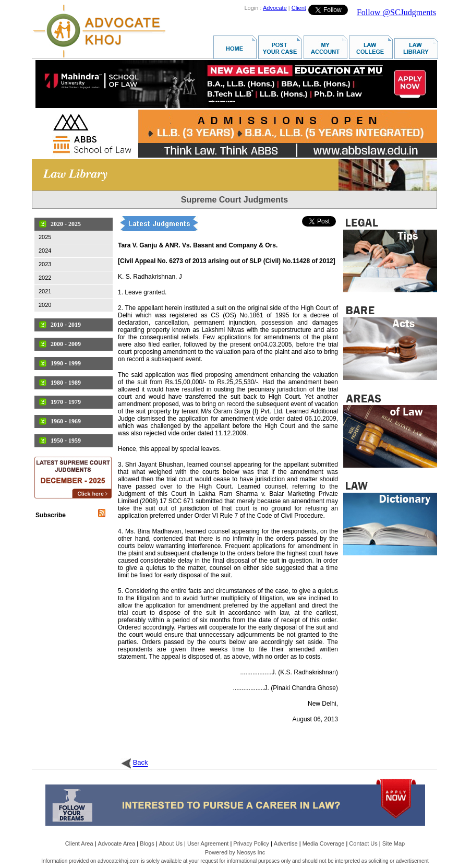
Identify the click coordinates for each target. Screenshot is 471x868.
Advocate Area (117, 843)
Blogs (147, 843)
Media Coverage (324, 843)
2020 (45, 305)
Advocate (275, 8)
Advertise (286, 843)
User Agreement (208, 843)
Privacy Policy (251, 843)
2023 (45, 264)
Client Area (79, 843)
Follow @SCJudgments (396, 12)
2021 (45, 291)
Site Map (394, 843)
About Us (171, 843)
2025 (45, 237)
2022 (45, 278)
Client (299, 8)
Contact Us (363, 843)
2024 (45, 251)
